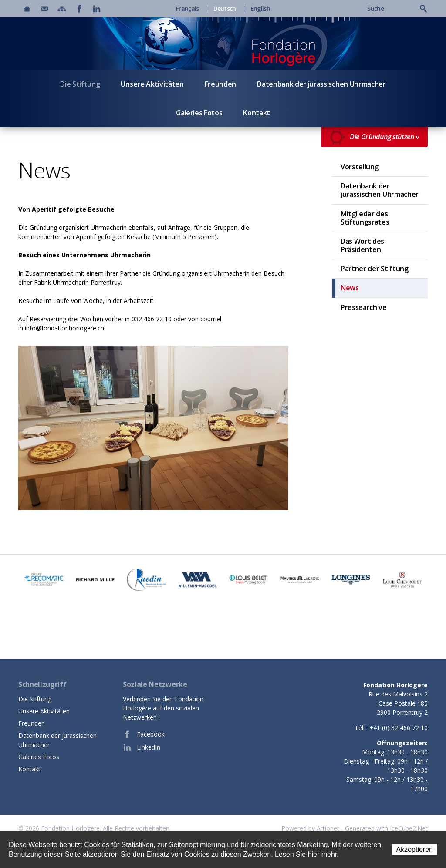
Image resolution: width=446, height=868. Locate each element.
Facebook (144, 734)
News (350, 288)
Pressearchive (364, 307)
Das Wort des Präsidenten (362, 245)
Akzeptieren (415, 849)
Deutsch (225, 9)
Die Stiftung (80, 84)
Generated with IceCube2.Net (386, 828)
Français (187, 9)
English (260, 9)
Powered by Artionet (310, 828)
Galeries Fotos (199, 113)
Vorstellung (360, 167)
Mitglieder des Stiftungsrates (365, 218)
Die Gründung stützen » (374, 137)
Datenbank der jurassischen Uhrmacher (321, 84)
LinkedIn (142, 747)
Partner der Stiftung (375, 269)
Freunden (220, 84)
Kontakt (257, 113)
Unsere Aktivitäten (152, 84)
